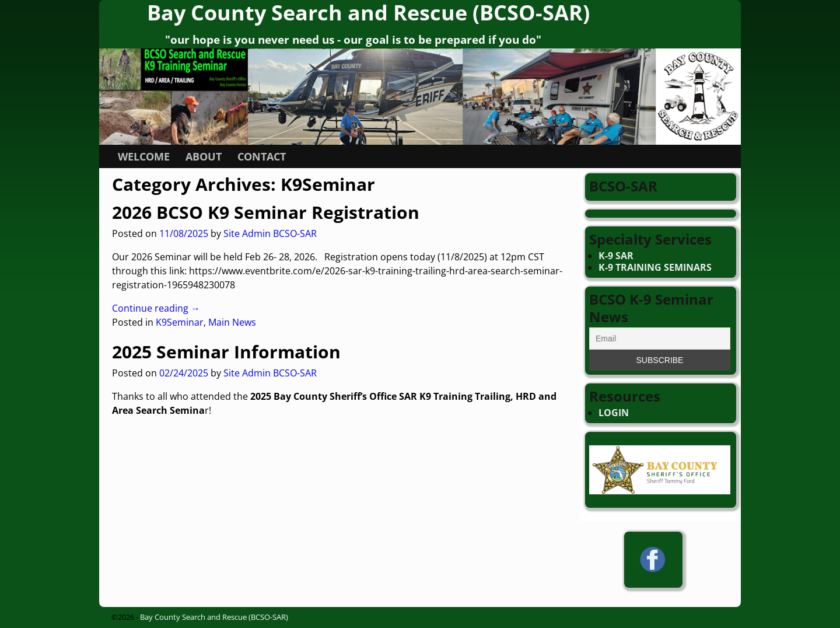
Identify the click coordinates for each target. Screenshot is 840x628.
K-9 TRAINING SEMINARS (655, 267)
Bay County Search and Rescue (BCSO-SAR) (214, 617)
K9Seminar (180, 322)
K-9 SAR (616, 256)
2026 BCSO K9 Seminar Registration (266, 212)
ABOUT (204, 156)
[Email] (660, 339)
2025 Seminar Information (226, 352)
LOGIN (614, 413)
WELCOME (144, 156)
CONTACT (262, 156)
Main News (232, 322)
